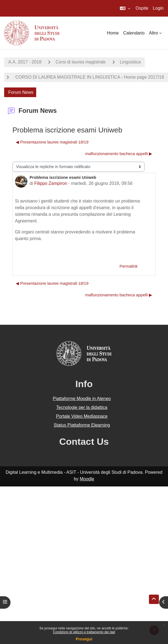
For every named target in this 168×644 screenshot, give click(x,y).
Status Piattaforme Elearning (82, 425)
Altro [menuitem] (153, 33)
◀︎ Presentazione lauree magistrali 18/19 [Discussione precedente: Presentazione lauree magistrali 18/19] (52, 142)
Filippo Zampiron (51, 183)
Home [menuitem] (113, 33)
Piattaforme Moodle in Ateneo (82, 399)
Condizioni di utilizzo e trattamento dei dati (84, 632)
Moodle (87, 479)
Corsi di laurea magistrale (81, 62)
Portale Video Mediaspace (82, 416)
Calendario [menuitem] (134, 33)
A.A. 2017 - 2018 (25, 62)
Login (158, 8)
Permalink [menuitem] (129, 266)
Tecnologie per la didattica (82, 407)
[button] (125, 8)
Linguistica (130, 62)
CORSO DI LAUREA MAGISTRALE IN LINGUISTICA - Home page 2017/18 (89, 77)
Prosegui (84, 639)
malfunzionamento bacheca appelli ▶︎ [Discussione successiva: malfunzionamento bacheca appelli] (119, 154)
